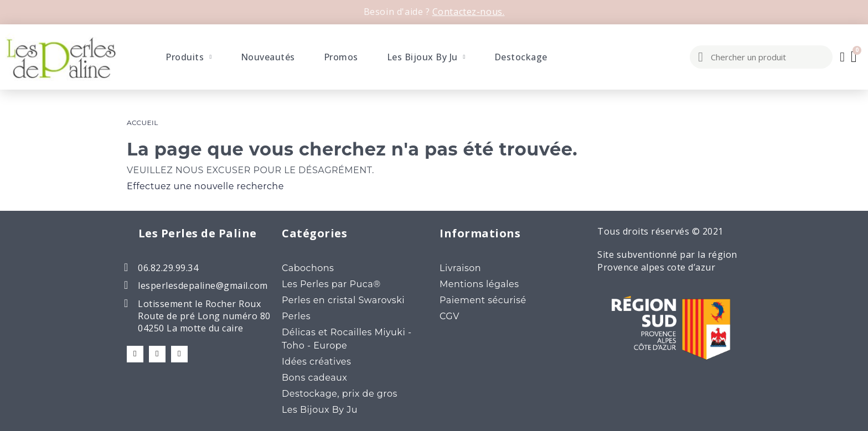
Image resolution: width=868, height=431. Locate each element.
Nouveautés (268, 57)
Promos (341, 57)
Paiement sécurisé (483, 300)
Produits (188, 57)
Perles (296, 316)
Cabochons (308, 268)
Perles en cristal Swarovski (343, 300)
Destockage (521, 57)
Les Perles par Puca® (331, 284)
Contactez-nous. (469, 12)
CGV (449, 316)
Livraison (460, 268)
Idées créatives (316, 362)
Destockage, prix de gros (340, 394)
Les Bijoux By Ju (426, 57)
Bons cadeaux (314, 378)
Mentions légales (479, 284)
